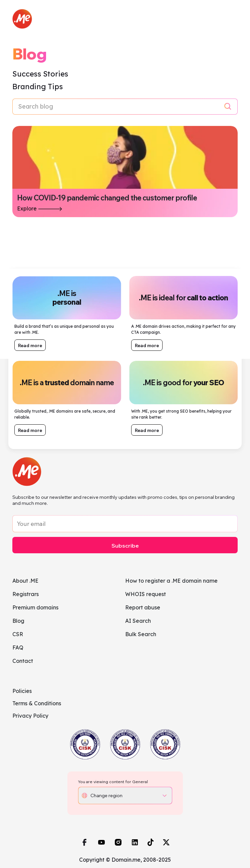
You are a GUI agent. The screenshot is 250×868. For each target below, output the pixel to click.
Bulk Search (141, 634)
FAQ (18, 647)
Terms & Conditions (37, 703)
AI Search (138, 621)
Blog (18, 621)
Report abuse (143, 607)
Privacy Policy (30, 716)
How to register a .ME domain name (171, 581)
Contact (23, 661)
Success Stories (40, 74)
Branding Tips (37, 87)
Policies (22, 691)
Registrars (26, 594)
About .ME (25, 581)
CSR (18, 634)
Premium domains (35, 607)
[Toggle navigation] (232, 19)
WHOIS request (146, 594)
